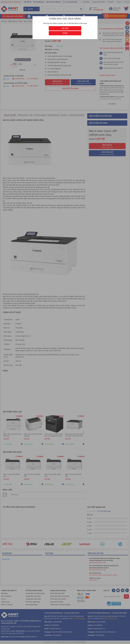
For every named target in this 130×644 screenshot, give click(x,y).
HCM (65, 33)
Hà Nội (65, 28)
